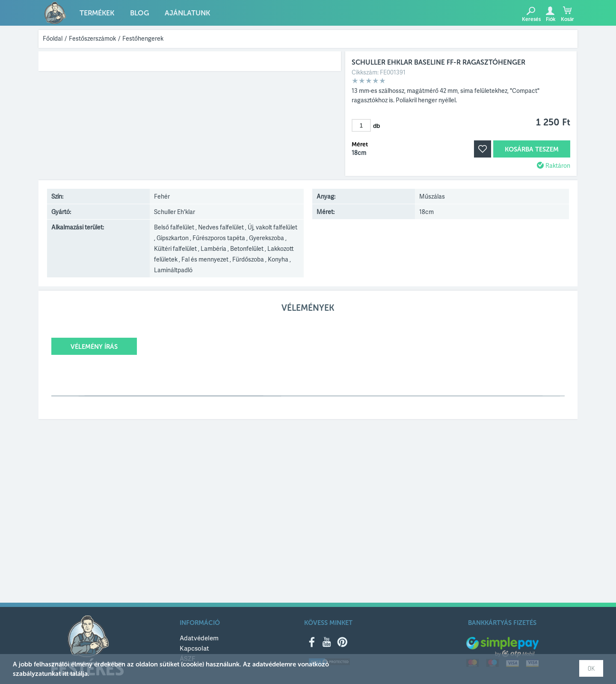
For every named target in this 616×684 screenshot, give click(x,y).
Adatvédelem (199, 638)
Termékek (96, 14)
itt (65, 674)
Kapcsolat (194, 648)
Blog (137, 14)
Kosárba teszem (532, 149)
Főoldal (53, 38)
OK (591, 668)
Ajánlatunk (183, 14)
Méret (360, 145)
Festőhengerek (143, 38)
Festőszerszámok (92, 38)
